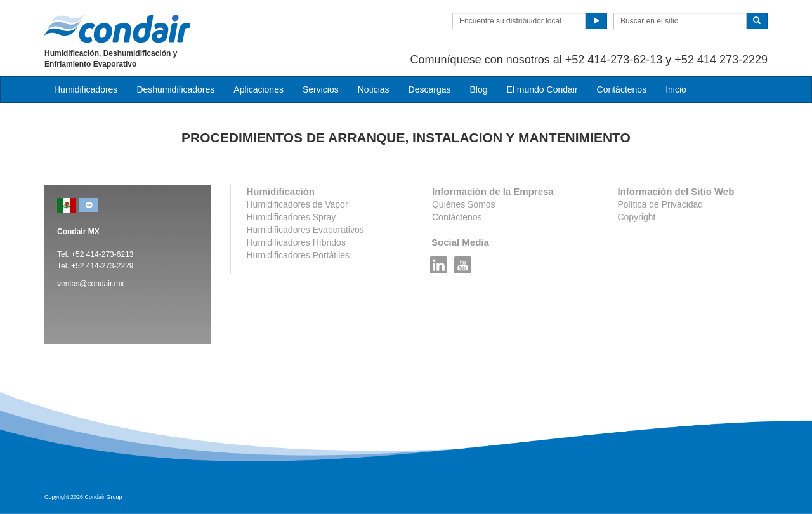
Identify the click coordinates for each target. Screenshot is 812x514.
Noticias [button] (374, 89)
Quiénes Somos (464, 204)
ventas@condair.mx (91, 284)
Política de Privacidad (660, 204)
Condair (117, 29)
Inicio (676, 89)
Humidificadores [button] (86, 89)
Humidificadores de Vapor (298, 204)
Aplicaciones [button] (259, 89)
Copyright (636, 217)
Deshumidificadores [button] (175, 89)
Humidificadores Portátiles (298, 255)
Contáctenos (622, 89)
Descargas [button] (430, 89)
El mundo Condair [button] (542, 89)
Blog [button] (478, 89)
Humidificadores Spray (291, 217)
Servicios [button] (321, 89)
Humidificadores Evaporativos (305, 230)
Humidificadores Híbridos (296, 242)
